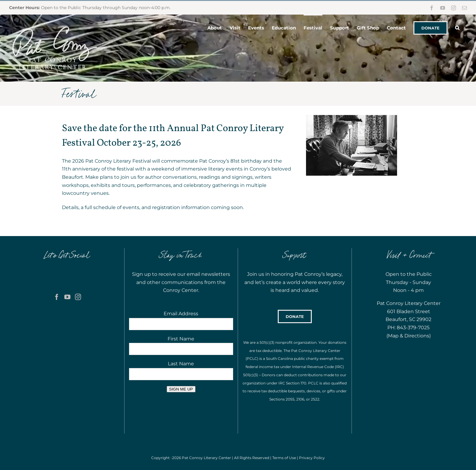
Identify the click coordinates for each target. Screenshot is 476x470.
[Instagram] (78, 297)
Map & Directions (409, 336)
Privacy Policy (312, 458)
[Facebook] (57, 297)
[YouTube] (67, 297)
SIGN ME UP (181, 389)
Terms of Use (284, 458)
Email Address (181, 314)
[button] (457, 27)
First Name (181, 339)
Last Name (181, 364)
